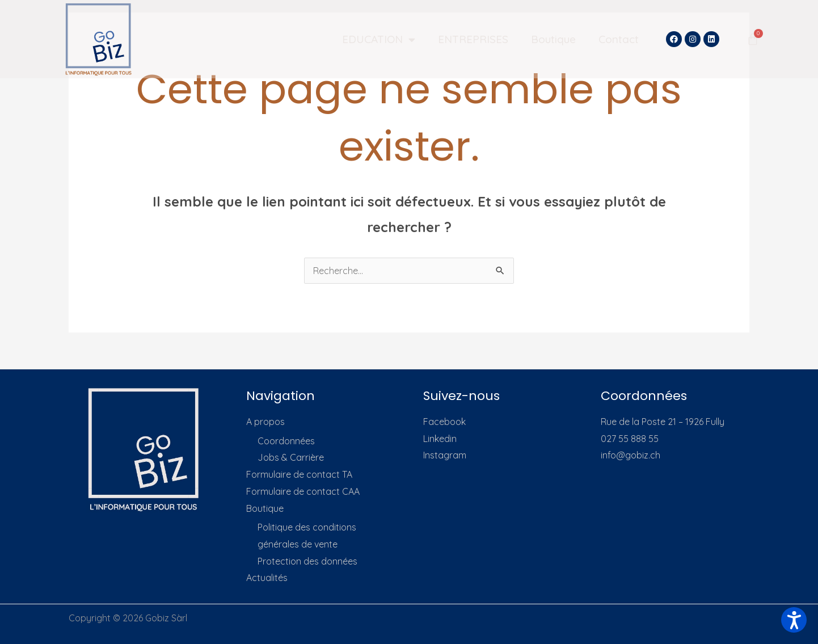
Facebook (444, 422)
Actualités (267, 578)
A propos (265, 422)
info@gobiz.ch (631, 455)
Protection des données (307, 561)
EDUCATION (379, 39)
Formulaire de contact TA (299, 474)
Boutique (553, 39)
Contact (619, 39)
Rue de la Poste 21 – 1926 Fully (663, 422)
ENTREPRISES (473, 39)
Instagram (445, 455)
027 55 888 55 (630, 439)
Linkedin (440, 439)
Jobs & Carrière (291, 457)
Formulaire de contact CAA (303, 491)
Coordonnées (286, 441)
